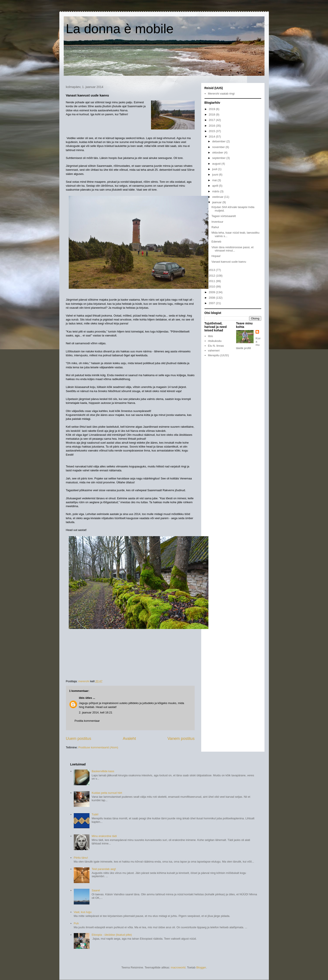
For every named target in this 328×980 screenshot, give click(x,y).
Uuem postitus (79, 739)
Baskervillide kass (103, 771)
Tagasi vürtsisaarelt (224, 216)
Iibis (210, 336)
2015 (212, 131)
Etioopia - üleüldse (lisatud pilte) (112, 935)
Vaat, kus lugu (83, 912)
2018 (212, 115)
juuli (215, 169)
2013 (212, 270)
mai (215, 180)
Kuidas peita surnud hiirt (107, 793)
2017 (212, 120)
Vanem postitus (181, 739)
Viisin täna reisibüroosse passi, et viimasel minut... (233, 249)
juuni (216, 175)
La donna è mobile (120, 29)
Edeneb (216, 242)
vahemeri (214, 350)
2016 (212, 126)
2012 (212, 276)
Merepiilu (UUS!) (218, 355)
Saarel (96, 890)
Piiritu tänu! (81, 858)
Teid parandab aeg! (104, 869)
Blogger (201, 967)
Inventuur (217, 222)
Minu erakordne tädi (104, 836)
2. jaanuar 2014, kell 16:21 (96, 712)
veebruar (218, 197)
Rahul (215, 227)
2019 (212, 109)
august (217, 164)
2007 (212, 303)
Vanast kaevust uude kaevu (229, 262)
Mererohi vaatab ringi (221, 94)
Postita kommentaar (87, 721)
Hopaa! (216, 256)
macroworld (178, 967)
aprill (216, 186)
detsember (219, 141)
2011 (212, 281)
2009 (212, 292)
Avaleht (129, 739)
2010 (212, 287)
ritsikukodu (215, 341)
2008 (212, 298)
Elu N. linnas (216, 346)
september (219, 158)
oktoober (218, 152)
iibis (82, 698)
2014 (212, 137)
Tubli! (95, 814)
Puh (76, 923)
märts (216, 191)
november (219, 147)
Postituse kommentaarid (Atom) (98, 747)
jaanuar (217, 202)
